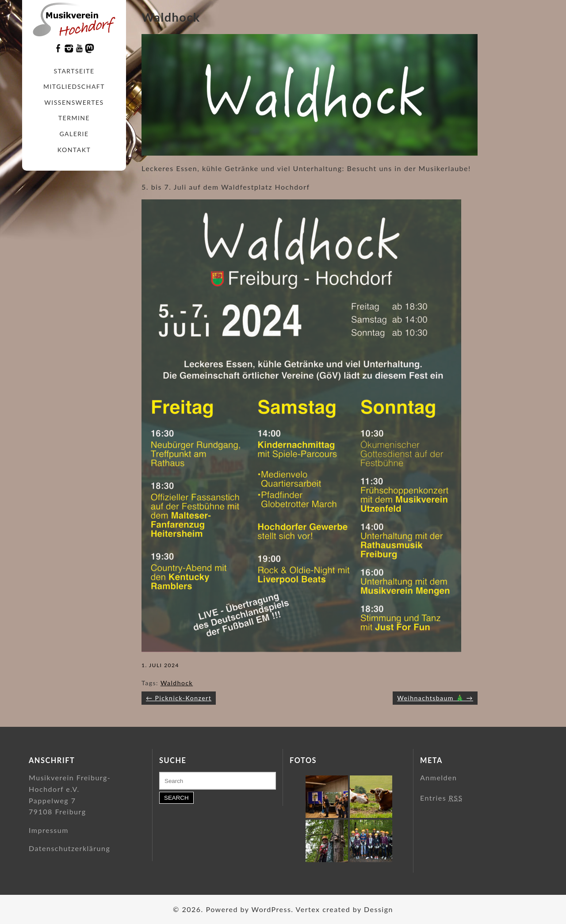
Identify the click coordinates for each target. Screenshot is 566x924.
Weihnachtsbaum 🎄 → (435, 698)
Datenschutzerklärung (69, 848)
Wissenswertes (74, 102)
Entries (442, 798)
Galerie (74, 134)
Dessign (379, 909)
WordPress (271, 909)
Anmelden (438, 777)
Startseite (74, 71)
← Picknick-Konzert (179, 698)
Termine (74, 118)
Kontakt (74, 150)
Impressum (49, 830)
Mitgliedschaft (74, 86)
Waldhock (177, 683)
